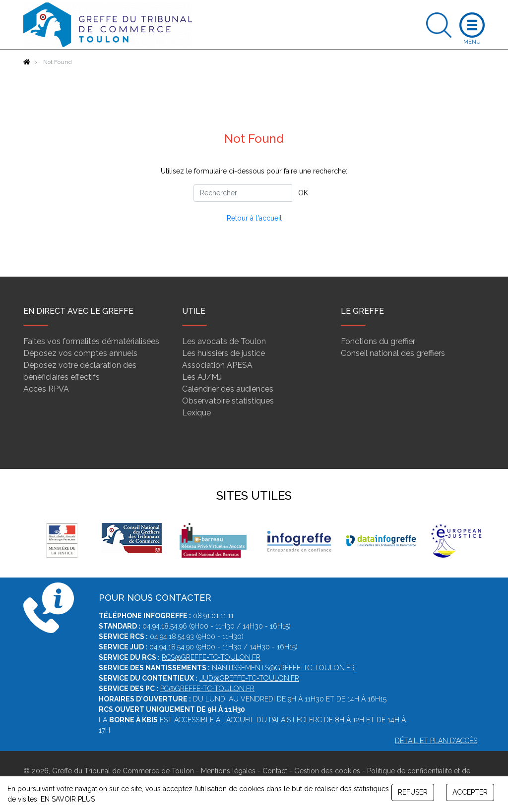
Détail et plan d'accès (436, 741)
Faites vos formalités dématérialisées (91, 341)
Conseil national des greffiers (393, 353)
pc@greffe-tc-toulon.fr (207, 689)
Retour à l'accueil (254, 218)
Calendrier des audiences (228, 389)
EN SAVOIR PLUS (68, 799)
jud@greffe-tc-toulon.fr (249, 678)
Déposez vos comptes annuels (80, 353)
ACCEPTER (470, 792)
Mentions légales (228, 771)
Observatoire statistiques (228, 401)
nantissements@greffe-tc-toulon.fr (283, 668)
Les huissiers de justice (223, 353)
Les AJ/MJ (202, 377)
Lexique (196, 413)
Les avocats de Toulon (224, 341)
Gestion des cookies (327, 771)
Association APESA (217, 365)
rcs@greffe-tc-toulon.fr (211, 657)
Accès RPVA (46, 389)
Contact (275, 771)
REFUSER (413, 792)
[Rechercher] (243, 193)
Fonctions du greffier (378, 341)
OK (303, 193)
